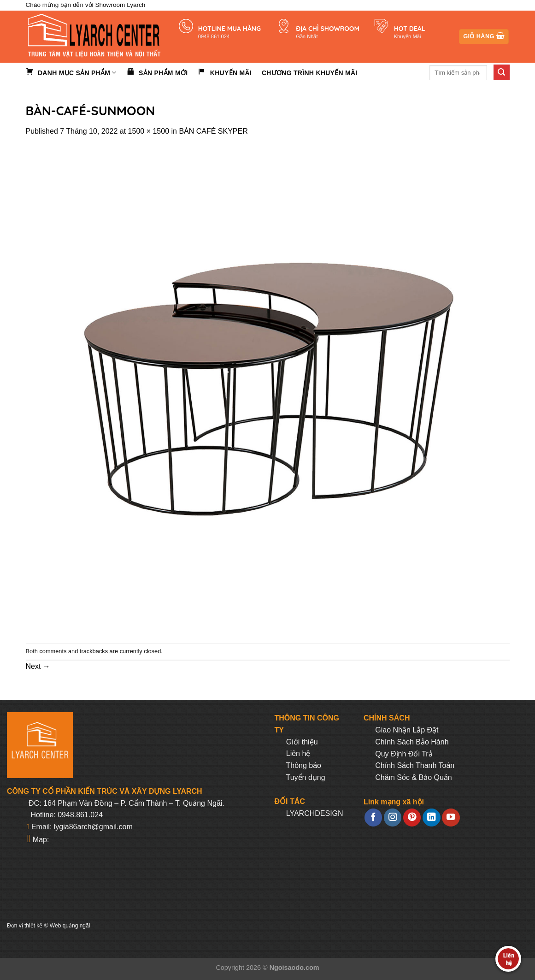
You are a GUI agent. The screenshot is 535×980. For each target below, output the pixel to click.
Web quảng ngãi (70, 926)
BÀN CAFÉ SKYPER (213, 131)
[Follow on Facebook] (373, 818)
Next (38, 666)
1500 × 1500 (149, 131)
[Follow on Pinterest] (412, 818)
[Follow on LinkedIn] (431, 818)
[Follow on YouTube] (451, 818)
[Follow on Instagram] (393, 818)
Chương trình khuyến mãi (310, 73)
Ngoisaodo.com (294, 968)
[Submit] (501, 72)
